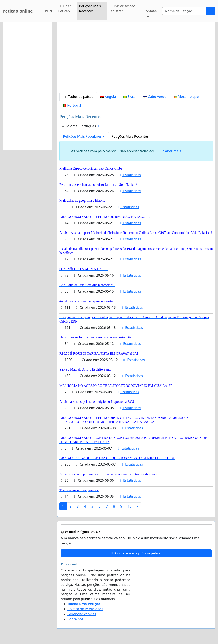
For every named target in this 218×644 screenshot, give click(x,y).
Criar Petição (65, 9)
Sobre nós (75, 619)
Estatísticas (130, 175)
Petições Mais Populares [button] (82, 136)
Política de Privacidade (85, 609)
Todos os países (78, 97)
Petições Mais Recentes (90, 9)
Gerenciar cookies (82, 614)
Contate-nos (150, 11)
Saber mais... (171, 151)
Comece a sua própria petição (136, 553)
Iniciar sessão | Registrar (123, 9)
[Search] (184, 11)
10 (129, 506)
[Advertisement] (136, 59)
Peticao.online (18, 11)
